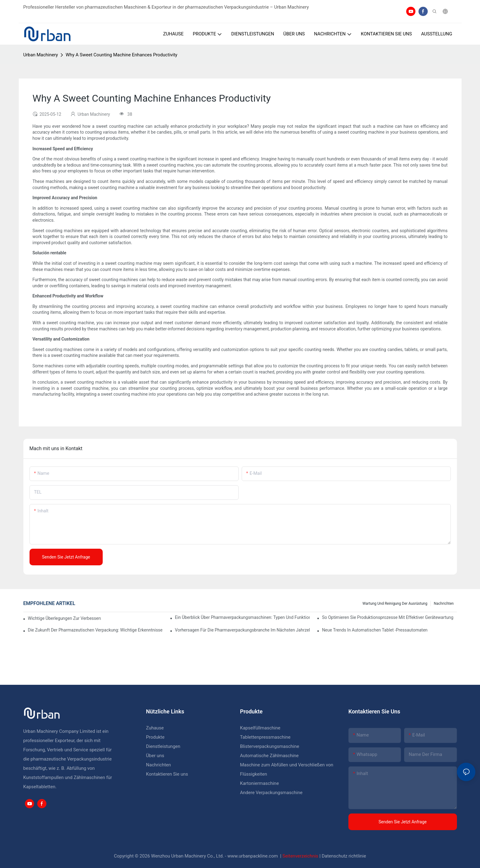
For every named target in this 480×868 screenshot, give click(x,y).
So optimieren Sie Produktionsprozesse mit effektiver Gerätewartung (388, 617)
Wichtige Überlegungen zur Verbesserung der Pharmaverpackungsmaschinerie (65, 618)
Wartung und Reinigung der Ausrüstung (395, 604)
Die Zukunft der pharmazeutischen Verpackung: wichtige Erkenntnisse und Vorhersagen (95, 630)
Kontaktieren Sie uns (167, 774)
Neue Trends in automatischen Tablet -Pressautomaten (375, 630)
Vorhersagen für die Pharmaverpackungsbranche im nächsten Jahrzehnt (242, 630)
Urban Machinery (41, 55)
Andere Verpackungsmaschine (271, 793)
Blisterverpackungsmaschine (270, 746)
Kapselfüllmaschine (260, 728)
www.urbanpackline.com (253, 856)
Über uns (155, 756)
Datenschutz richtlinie (344, 856)
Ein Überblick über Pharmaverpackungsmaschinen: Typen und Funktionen (242, 617)
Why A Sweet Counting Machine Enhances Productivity (121, 55)
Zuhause (155, 728)
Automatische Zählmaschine (270, 756)
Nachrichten (444, 604)
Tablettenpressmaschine (265, 737)
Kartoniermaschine (260, 783)
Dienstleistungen (163, 746)
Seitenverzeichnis (301, 856)
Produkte (156, 737)
